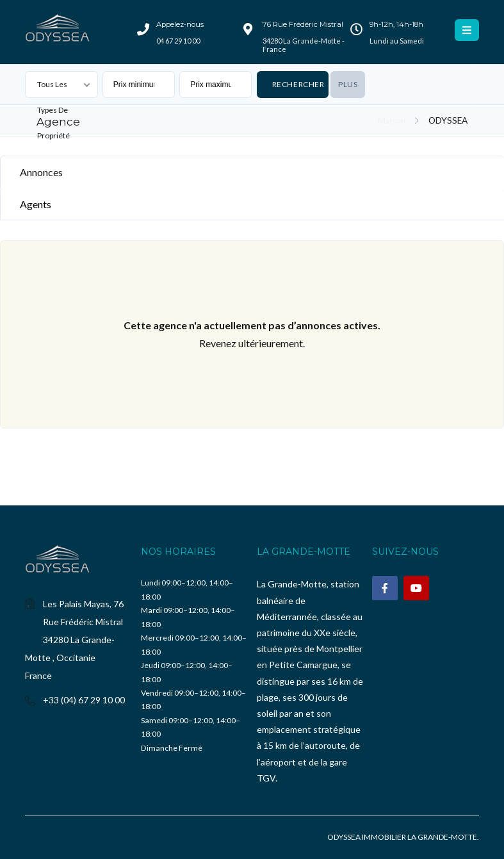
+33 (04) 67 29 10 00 (84, 700)
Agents (36, 204)
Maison (392, 120)
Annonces (41, 172)
